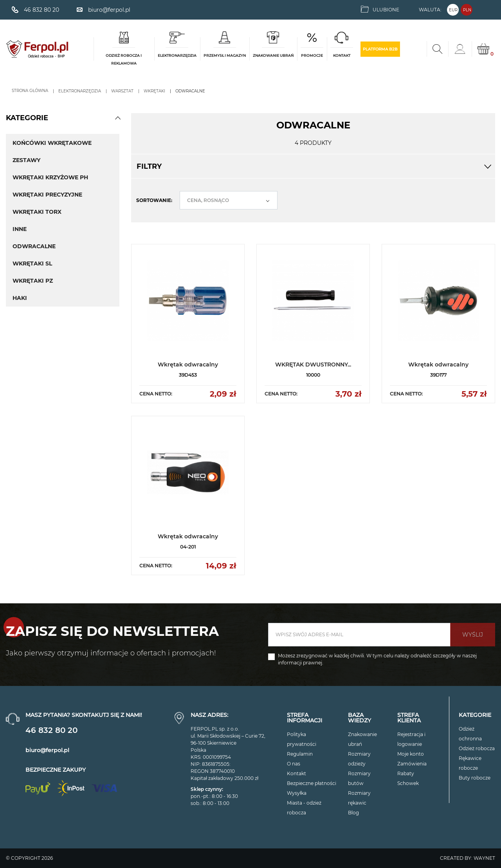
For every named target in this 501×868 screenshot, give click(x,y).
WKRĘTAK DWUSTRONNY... (313, 365)
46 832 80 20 (51, 730)
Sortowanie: (154, 200)
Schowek (408, 783)
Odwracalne (34, 246)
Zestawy (26, 160)
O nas (294, 764)
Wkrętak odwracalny (188, 365)
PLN (467, 10)
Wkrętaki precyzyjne (47, 195)
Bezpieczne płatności (312, 783)
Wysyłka (297, 793)
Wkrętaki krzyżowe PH (50, 177)
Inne (20, 229)
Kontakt (296, 773)
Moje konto (411, 754)
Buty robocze (475, 778)
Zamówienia (412, 764)
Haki (20, 298)
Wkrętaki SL (32, 263)
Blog (353, 813)
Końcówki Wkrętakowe (52, 143)
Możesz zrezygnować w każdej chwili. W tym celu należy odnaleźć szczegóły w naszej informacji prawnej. (377, 659)
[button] (118, 118)
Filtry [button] (313, 166)
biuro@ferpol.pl (47, 750)
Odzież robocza (477, 748)
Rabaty (406, 773)
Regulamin (300, 754)
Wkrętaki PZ (33, 281)
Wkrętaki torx (37, 212)
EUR (453, 10)
